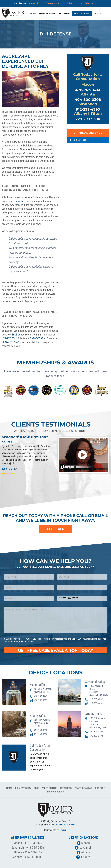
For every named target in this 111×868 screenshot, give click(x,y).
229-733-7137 (33, 852)
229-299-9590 (88, 119)
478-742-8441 (88, 90)
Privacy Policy (56, 792)
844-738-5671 (12, 342)
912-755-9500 (35, 848)
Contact (99, 13)
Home (33, 13)
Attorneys (64, 13)
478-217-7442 (9, 338)
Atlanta (90, 3)
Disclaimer (60, 825)
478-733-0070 (33, 843)
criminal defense (22, 201)
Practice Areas (82, 13)
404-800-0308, (36, 338)
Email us (16, 335)
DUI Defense (80, 140)
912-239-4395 (88, 109)
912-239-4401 (96, 703)
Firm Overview (47, 13)
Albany (73, 3)
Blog (37, 788)
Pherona (64, 830)
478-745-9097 (41, 700)
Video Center (49, 788)
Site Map (71, 825)
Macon (34, 3)
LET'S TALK (55, 529)
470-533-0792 (96, 736)
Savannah (53, 3)
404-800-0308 (88, 100)
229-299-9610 (41, 734)
